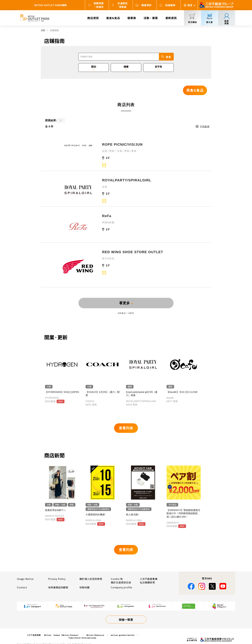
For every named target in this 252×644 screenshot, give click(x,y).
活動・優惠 (151, 18)
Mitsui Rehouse (95, 635)
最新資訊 (171, 18)
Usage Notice (25, 579)
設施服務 (170, 5)
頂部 (43, 30)
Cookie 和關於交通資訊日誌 (121, 581)
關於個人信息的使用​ (91, 579)
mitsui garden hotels (123, 635)
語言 (190, 5)
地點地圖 (84, 587)
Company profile (121, 587)
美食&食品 (113, 18)
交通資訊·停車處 (123, 5)
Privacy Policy (57, 579)
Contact (22, 587)
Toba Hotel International (82, 638)
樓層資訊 (146, 5)
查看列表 (126, 428)
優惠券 (132, 18)
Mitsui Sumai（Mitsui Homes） (62, 635)
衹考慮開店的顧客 (58, 587)
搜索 (168, 57)
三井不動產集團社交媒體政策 (149, 581)
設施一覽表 (126, 619)
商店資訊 (93, 18)
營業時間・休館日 (99, 5)
